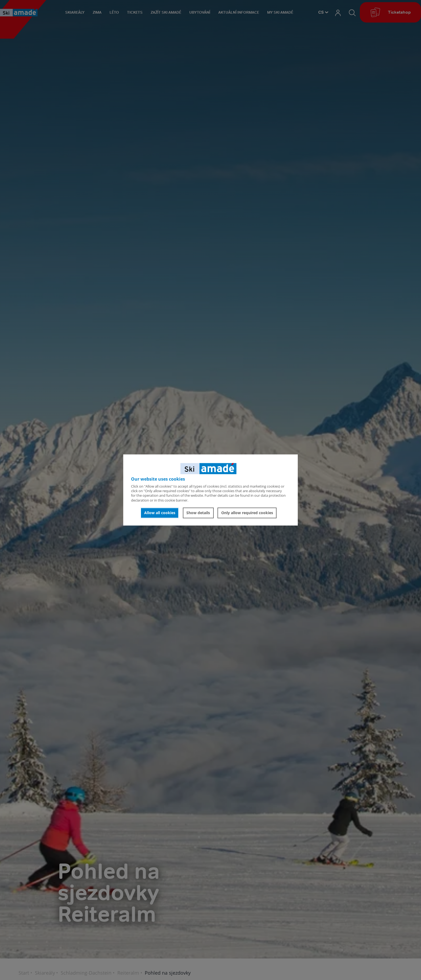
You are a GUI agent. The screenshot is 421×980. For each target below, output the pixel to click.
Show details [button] (198, 513)
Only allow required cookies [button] (247, 513)
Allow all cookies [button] (160, 513)
